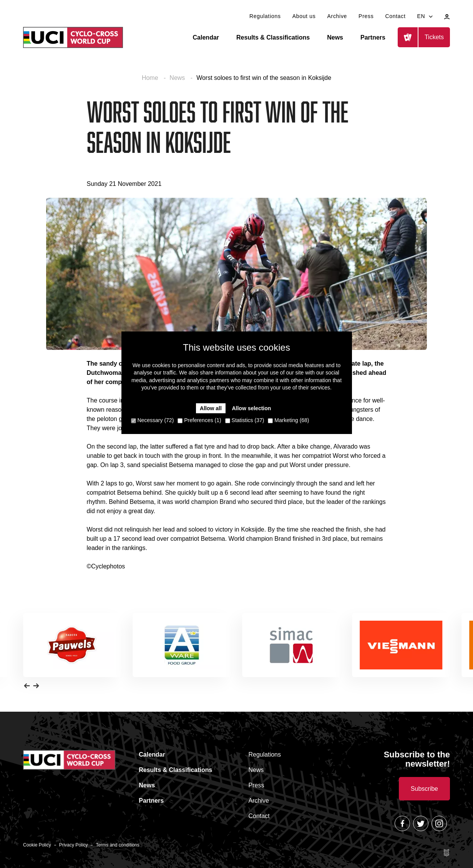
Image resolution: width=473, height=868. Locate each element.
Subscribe (424, 789)
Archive (337, 16)
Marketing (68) (288, 420)
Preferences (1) (199, 420)
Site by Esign (447, 853)
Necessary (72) (153, 420)
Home (151, 78)
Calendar (206, 37)
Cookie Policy (37, 845)
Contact (395, 16)
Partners (373, 37)
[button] (27, 686)
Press (366, 16)
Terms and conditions (117, 845)
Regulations (265, 16)
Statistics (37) (245, 420)
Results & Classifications (273, 37)
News (335, 37)
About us (304, 16)
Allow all (211, 408)
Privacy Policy (74, 845)
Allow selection (251, 408)
